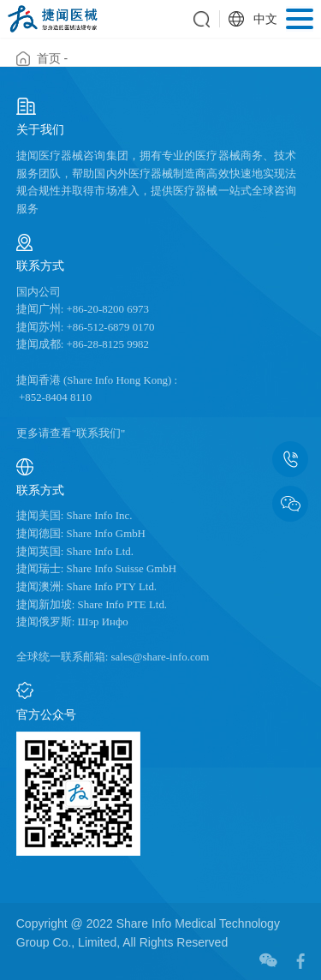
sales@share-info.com (158, 657)
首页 (49, 58)
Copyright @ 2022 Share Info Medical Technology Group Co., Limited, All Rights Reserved (148, 933)
